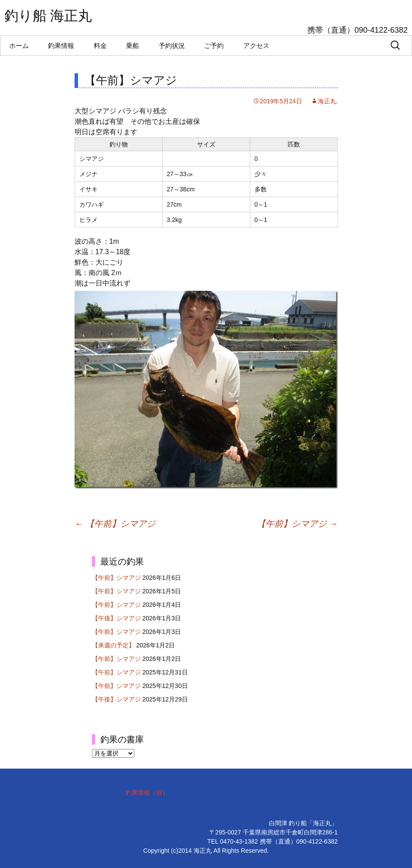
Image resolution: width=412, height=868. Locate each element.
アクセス (256, 46)
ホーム (19, 46)
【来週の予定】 (113, 645)
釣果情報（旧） (147, 793)
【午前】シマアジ (115, 524)
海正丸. (328, 101)
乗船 (133, 46)
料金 (100, 46)
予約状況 (172, 46)
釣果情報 (61, 46)
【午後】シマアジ (116, 618)
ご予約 (214, 46)
